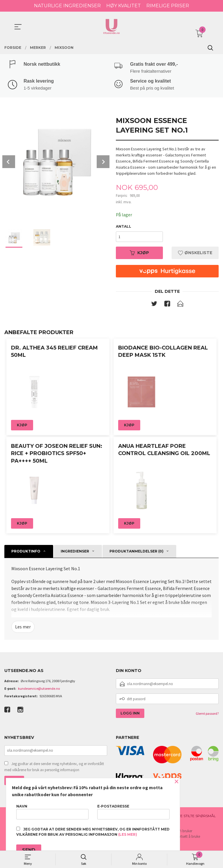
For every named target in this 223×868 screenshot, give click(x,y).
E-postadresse (133, 812)
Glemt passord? (207, 714)
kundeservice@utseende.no (39, 689)
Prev (9, 162)
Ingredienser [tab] (75, 552)
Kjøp (139, 253)
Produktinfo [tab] (26, 552)
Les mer (23, 628)
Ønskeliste (195, 253)
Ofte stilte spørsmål (194, 816)
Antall (124, 227)
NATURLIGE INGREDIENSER (67, 6)
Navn (52, 812)
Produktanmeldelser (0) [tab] (136, 552)
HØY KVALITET (124, 6)
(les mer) (128, 834)
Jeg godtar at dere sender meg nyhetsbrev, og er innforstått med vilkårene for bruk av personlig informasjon (54, 768)
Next (103, 162)
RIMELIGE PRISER (168, 6)
